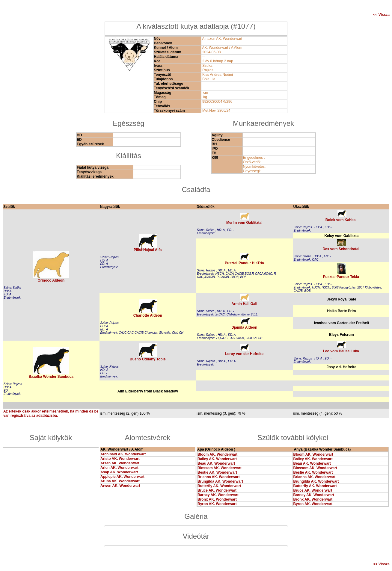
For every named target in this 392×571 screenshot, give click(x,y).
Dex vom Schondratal (341, 249)
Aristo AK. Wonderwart (120, 459)
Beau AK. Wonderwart (216, 463)
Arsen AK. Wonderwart (120, 463)
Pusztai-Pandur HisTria (244, 263)
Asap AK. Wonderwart (119, 472)
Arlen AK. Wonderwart (119, 468)
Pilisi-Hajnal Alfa (148, 250)
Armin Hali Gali (244, 304)
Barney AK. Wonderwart (218, 495)
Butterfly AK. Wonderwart (219, 486)
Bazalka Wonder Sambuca (51, 377)
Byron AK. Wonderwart (217, 504)
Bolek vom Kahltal (341, 220)
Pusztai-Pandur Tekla (341, 277)
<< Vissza (382, 15)
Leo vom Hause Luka (341, 351)
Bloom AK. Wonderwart (217, 454)
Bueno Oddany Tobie (148, 359)
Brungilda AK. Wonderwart (220, 481)
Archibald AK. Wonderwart (123, 454)
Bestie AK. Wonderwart (217, 472)
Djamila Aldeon (244, 327)
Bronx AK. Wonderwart (217, 499)
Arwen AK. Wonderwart (120, 486)
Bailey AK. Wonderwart (217, 459)
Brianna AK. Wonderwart (219, 477)
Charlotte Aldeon (148, 315)
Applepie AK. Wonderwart (122, 477)
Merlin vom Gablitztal (244, 223)
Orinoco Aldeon (51, 280)
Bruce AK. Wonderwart (217, 490)
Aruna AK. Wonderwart (120, 481)
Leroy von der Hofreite (244, 354)
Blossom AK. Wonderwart (220, 468)
